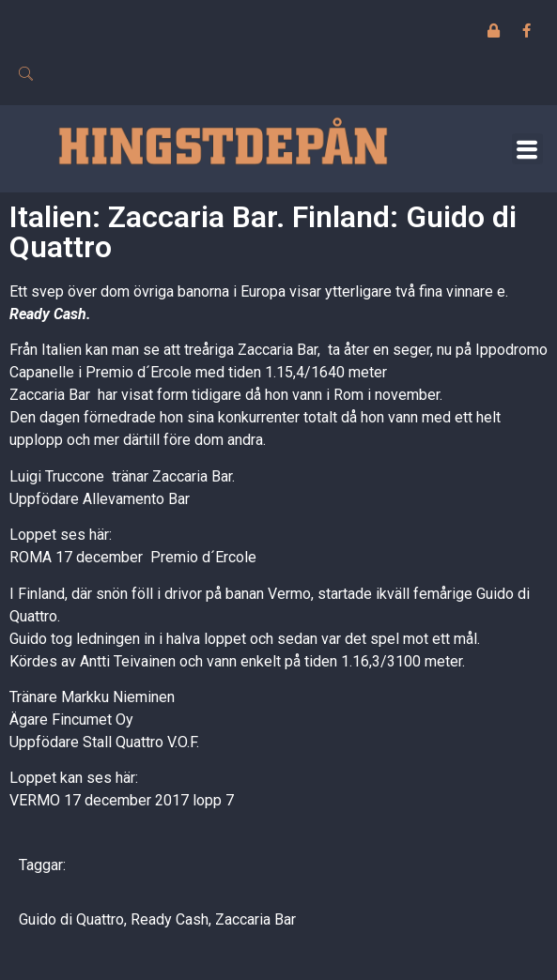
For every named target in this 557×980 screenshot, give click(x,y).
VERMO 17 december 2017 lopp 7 (122, 800)
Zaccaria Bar (255, 919)
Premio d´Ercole (203, 557)
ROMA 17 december (76, 557)
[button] (527, 149)
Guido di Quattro (71, 919)
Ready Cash (48, 314)
